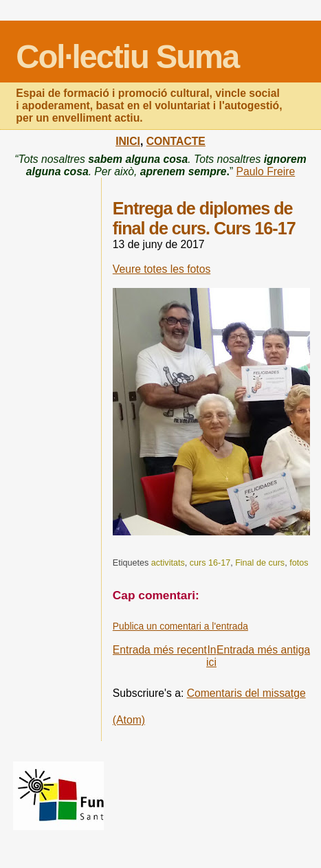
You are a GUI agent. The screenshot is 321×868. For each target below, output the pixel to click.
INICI (128, 141)
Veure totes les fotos (162, 269)
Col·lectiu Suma (127, 57)
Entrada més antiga (263, 650)
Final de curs (260, 563)
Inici (211, 656)
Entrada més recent (160, 650)
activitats (168, 563)
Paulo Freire (266, 171)
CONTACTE (176, 141)
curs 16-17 (210, 563)
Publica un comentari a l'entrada (180, 626)
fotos (299, 563)
